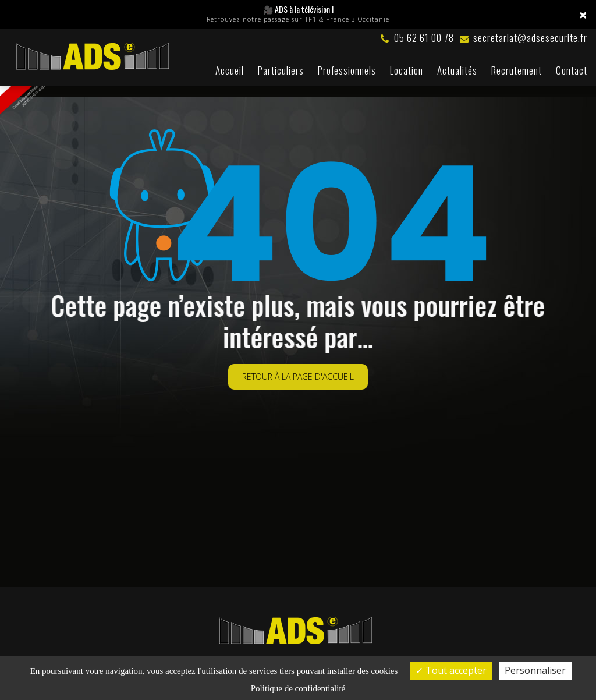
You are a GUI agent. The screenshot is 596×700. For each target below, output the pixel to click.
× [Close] (583, 15)
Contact (572, 70)
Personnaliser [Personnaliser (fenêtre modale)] (535, 670)
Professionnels (347, 70)
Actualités (457, 70)
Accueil (230, 70)
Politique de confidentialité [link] (298, 688)
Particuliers (281, 70)
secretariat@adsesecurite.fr (524, 38)
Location (407, 70)
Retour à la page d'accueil (298, 365)
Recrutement (517, 70)
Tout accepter (451, 670)
